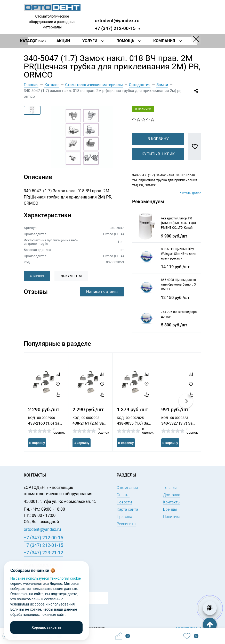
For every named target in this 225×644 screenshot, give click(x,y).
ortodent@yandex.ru (117, 20)
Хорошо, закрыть (46, 627)
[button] (186, 409)
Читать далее (191, 201)
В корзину (158, 147)
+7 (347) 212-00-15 (115, 28)
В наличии (143, 109)
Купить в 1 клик (158, 162)
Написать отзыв (102, 292)
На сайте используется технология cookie (46, 578)
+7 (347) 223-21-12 (43, 553)
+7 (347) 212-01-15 (43, 545)
